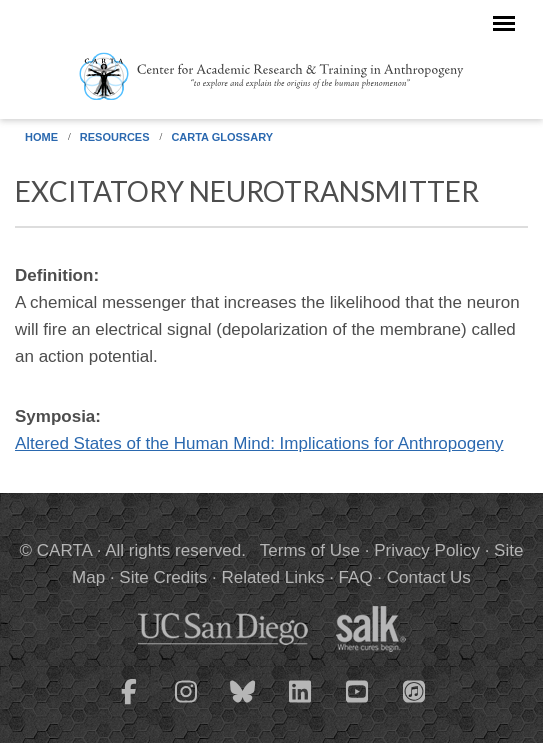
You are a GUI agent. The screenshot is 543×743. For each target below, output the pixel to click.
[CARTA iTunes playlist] (414, 690)
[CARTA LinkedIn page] (300, 704)
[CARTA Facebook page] (129, 704)
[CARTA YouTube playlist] (357, 704)
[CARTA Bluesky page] (243, 704)
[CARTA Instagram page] (186, 704)
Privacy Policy (427, 550)
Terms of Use (310, 550)
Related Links (272, 577)
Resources (115, 137)
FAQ (356, 577)
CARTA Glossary (222, 137)
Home (41, 137)
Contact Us (429, 577)
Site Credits (163, 577)
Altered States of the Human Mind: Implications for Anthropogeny (259, 443)
